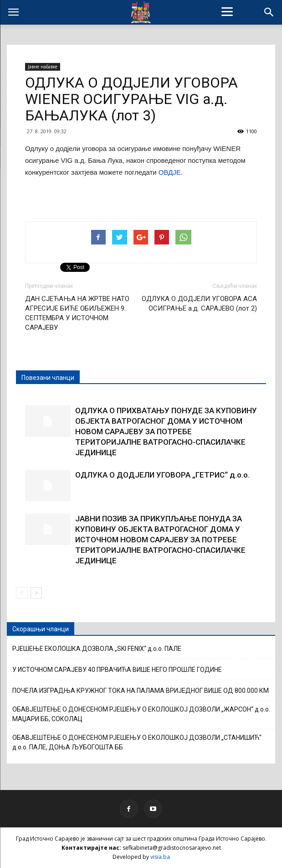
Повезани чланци (48, 378)
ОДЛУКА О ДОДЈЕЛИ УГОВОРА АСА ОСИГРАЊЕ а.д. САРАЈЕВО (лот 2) (199, 304)
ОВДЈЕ (170, 172)
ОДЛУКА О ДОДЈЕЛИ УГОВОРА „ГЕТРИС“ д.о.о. (162, 475)
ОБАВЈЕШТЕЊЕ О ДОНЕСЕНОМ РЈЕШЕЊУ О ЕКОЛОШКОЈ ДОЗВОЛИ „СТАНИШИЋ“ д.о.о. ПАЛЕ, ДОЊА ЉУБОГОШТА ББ (137, 742)
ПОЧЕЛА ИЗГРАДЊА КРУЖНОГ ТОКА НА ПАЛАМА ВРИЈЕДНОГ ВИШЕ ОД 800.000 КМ (141, 691)
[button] (269, 12)
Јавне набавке (43, 67)
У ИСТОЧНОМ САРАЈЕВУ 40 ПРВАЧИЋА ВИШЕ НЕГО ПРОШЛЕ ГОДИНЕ (117, 670)
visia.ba (160, 857)
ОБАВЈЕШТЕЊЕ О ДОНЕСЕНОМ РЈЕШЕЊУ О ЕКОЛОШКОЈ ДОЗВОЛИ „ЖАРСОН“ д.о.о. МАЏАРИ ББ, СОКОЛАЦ (141, 714)
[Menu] (227, 11)
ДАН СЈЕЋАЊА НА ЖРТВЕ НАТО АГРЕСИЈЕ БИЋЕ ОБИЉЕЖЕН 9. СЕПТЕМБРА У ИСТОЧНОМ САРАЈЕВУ (77, 313)
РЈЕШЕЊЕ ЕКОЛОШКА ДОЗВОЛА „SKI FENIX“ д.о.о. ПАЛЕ (97, 649)
